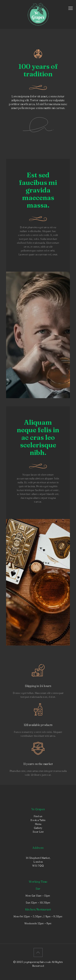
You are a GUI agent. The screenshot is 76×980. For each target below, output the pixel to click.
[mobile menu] (71, 8)
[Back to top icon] (38, 952)
